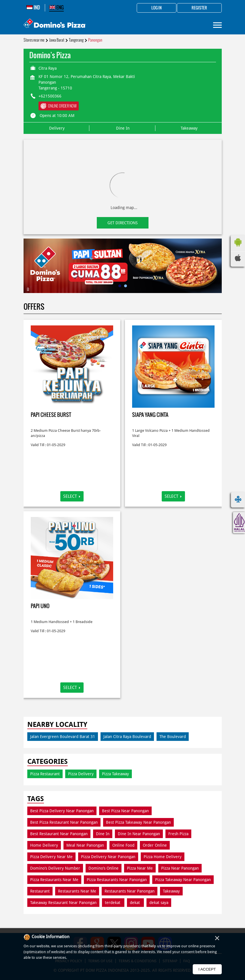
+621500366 (50, 96)
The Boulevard (173, 737)
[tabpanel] (123, 266)
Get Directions (122, 223)
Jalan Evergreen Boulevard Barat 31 (63, 737)
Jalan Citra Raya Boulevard (127, 737)
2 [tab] (126, 286)
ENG (56, 7)
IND (33, 7)
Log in (157, 8)
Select (70, 496)
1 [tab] (120, 286)
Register (199, 8)
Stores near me (34, 40)
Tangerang (76, 40)
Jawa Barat (57, 40)
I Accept (207, 969)
